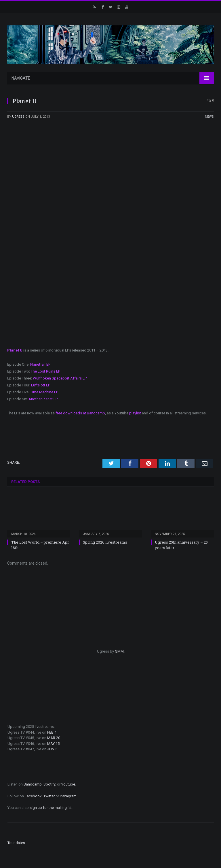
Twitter (49, 796)
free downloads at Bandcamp (80, 413)
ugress (18, 117)
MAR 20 (54, 738)
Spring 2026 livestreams (105, 542)
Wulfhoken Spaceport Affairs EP (60, 378)
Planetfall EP (40, 364)
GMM (119, 651)
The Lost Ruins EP (45, 371)
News (209, 117)
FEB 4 (52, 732)
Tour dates (16, 843)
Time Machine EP (44, 392)
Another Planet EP (43, 399)
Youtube (68, 784)
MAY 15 (53, 744)
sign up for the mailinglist (51, 808)
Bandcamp (33, 784)
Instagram (68, 796)
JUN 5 (52, 749)
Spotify (49, 784)
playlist (135, 413)
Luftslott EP (41, 385)
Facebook (33, 796)
